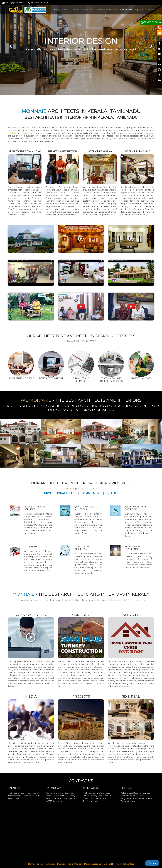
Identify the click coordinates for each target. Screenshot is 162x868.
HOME (56, 10)
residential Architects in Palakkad (30, 139)
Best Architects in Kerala (57, 128)
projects (31, 130)
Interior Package (75, 864)
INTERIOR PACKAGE (128, 10)
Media (87, 864)
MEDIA (142, 10)
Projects (40, 864)
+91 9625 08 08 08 (38, 3)
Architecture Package (55, 864)
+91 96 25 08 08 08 (152, 22)
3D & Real (107, 864)
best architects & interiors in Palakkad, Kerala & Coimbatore (81, 684)
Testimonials (119, 864)
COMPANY (77, 10)
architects (13, 133)
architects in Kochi (145, 139)
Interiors (79, 556)
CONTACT (151, 10)
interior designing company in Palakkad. (35, 141)
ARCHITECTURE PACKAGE (106, 10)
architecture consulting (23, 187)
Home (31, 864)
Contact (130, 864)
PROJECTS (88, 10)
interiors (25, 133)
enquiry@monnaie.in (13, 2)
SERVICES (66, 10)
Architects (93, 554)
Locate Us (96, 864)
